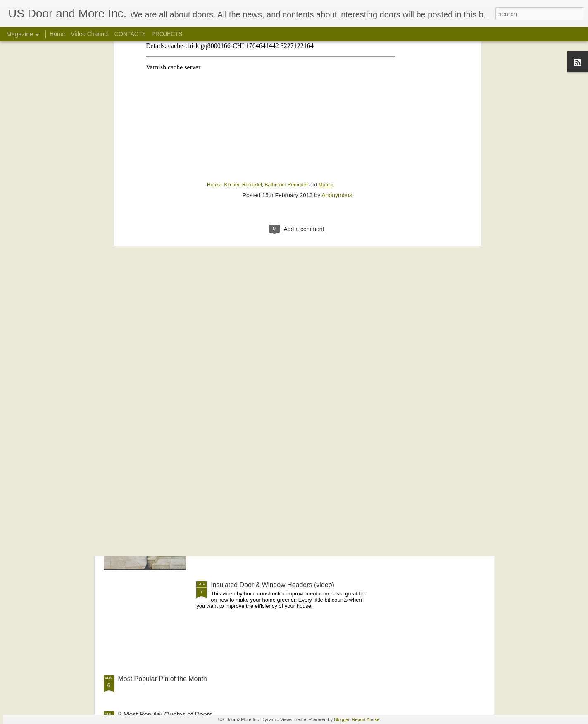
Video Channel (90, 34)
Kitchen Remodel (243, 77)
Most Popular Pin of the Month (163, 679)
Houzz (214, 77)
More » (326, 77)
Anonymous (337, 88)
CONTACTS (130, 34)
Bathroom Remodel (286, 77)
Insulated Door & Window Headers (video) (273, 585)
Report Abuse (366, 719)
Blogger (342, 719)
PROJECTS (167, 34)
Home (57, 34)
